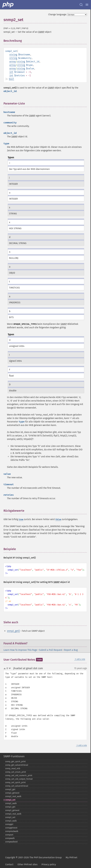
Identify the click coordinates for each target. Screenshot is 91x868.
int (11, 72)
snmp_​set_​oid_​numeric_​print (19, 776)
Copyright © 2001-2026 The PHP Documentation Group (33, 857)
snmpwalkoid (11, 842)
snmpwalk (10, 838)
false (58, 519)
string (13, 55)
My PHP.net (71, 857)
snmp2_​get (10, 789)
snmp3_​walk (11, 821)
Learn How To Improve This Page (20, 650)
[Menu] (87, 5)
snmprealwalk (12, 831)
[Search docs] (81, 5)
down (10, 668)
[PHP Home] (8, 5)
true (21, 519)
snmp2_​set (10, 800)
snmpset (9, 835)
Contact (9, 864)
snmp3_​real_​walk (13, 814)
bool (12, 79)
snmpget (9, 824)
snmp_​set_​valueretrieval (17, 786)
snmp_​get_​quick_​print (15, 762)
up (5, 669)
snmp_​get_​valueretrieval (17, 765)
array (13, 62)
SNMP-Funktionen (14, 756)
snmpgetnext (11, 828)
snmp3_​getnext (12, 810)
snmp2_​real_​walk (13, 796)
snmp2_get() (13, 631)
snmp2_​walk (11, 803)
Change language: (57, 14)
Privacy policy (49, 864)
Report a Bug (71, 650)
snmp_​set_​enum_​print (16, 772)
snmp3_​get (10, 807)
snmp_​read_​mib (13, 769)
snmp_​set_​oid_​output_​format (19, 779)
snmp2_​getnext (12, 793)
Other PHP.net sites (27, 864)
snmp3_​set (10, 817)
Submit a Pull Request (51, 650)
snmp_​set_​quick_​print (15, 782)
